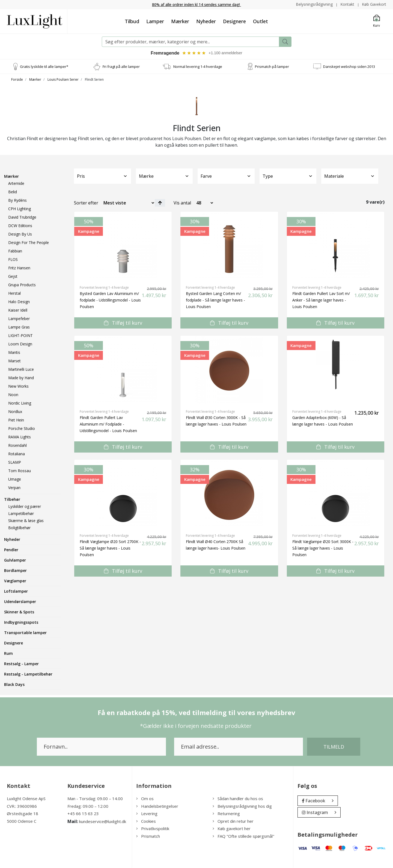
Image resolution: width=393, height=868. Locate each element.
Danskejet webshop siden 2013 (349, 67)
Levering (147, 814)
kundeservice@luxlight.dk (103, 822)
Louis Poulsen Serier (63, 80)
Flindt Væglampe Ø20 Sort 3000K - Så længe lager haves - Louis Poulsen (323, 548)
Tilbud (132, 21)
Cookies (146, 821)
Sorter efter (86, 203)
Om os (145, 799)
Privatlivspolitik (153, 829)
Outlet (260, 21)
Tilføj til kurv (123, 323)
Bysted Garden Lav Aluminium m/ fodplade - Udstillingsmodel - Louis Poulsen (110, 300)
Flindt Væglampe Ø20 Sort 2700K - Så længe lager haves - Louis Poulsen (110, 548)
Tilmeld (334, 747)
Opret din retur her (233, 821)
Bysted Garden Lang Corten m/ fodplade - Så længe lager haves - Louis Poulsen (215, 300)
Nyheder (206, 21)
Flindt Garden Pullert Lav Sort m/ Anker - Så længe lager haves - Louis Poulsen (321, 300)
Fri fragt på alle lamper (121, 67)
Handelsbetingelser (157, 806)
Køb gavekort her (232, 829)
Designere (234, 21)
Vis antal (182, 203)
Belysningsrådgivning (314, 4)
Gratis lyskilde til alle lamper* (44, 67)
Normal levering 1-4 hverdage (198, 67)
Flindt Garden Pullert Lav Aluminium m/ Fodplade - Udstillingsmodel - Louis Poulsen (108, 424)
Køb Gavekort (374, 4)
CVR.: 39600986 (22, 806)
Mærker (180, 21)
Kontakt (347, 4)
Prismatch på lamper (272, 67)
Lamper (155, 21)
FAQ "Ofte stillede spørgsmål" (243, 836)
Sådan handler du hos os (238, 799)
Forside (17, 80)
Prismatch (148, 836)
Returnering (226, 814)
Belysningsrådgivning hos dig (242, 806)
